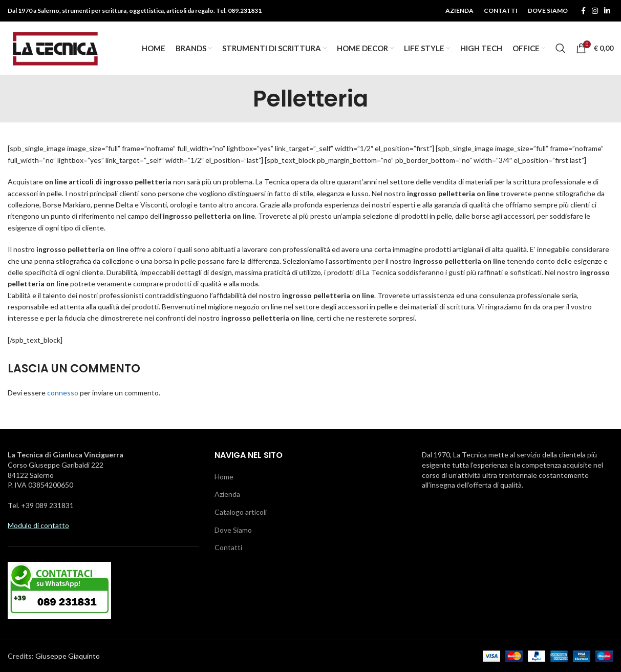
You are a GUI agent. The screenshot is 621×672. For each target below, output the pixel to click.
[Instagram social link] (595, 11)
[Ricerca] (561, 48)
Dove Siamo (233, 530)
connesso (63, 393)
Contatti (228, 548)
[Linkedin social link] (607, 11)
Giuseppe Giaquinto (68, 656)
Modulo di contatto (38, 526)
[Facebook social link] (583, 11)
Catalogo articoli (241, 512)
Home (224, 477)
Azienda (227, 495)
